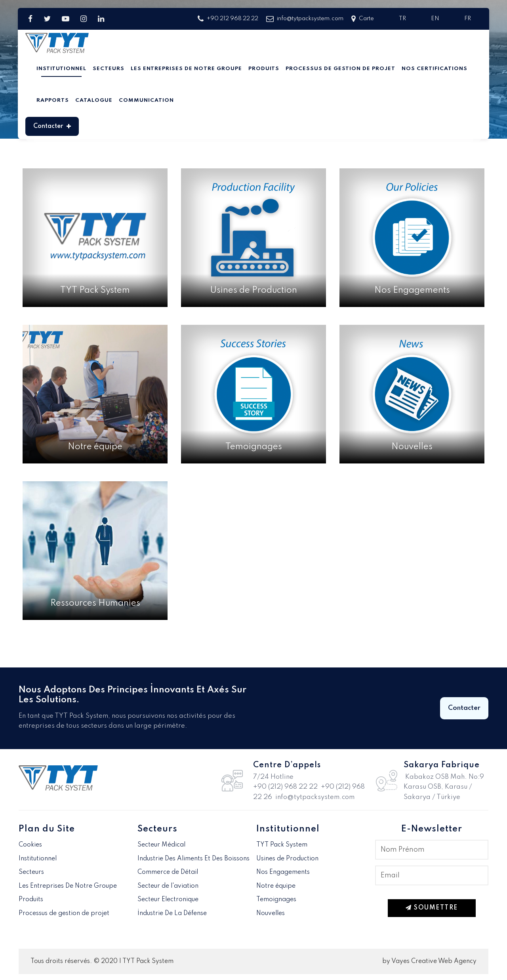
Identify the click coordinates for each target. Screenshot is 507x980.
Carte (363, 19)
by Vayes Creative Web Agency (429, 961)
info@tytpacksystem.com (305, 19)
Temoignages (276, 900)
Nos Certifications (435, 69)
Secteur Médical (161, 845)
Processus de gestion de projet (340, 69)
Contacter (52, 126)
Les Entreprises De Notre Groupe (186, 69)
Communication (146, 100)
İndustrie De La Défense (172, 913)
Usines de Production (287, 859)
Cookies (30, 845)
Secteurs (109, 69)
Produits (264, 69)
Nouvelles (271, 913)
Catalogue (94, 100)
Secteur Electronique (168, 900)
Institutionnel (61, 69)
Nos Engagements (283, 872)
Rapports (53, 100)
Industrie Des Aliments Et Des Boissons (193, 859)
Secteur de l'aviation (168, 886)
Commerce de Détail (168, 872)
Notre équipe (276, 886)
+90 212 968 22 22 (228, 19)
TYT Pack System (282, 845)
